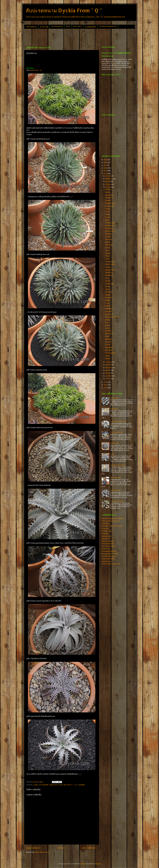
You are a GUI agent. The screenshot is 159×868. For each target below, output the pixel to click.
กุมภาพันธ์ (109, 376)
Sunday (108, 209)
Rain (107, 322)
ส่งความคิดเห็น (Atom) (42, 852)
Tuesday (108, 237)
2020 (106, 162)
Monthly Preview (110, 203)
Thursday (108, 342)
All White (108, 189)
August (107, 356)
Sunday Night (109, 206)
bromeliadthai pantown (109, 551)
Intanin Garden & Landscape (111, 521)
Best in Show (77, 26)
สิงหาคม (108, 187)
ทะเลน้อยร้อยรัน (90, 27)
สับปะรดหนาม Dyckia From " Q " (64, 10)
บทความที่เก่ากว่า (89, 848)
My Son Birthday (116, 478)
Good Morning (110, 225)
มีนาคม (108, 373)
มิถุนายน (108, 365)
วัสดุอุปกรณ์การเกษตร (56, 785)
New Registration (57, 26)
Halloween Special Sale (118, 465)
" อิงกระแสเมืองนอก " (117, 432)
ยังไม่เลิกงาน (109, 334)
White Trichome (110, 264)
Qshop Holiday (110, 231)
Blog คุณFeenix (107, 536)
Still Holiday (109, 292)
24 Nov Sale (114, 398)
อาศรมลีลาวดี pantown (109, 556)
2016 (106, 174)
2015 (106, 382)
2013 (106, 388)
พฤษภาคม (109, 368)
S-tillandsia (105, 534)
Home (107, 250)
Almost (107, 289)
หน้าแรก (61, 848)
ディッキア (74, 785)
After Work (109, 239)
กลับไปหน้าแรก (31, 27)
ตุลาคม (108, 181)
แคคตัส (36, 785)
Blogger (98, 864)
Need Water (109, 245)
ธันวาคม (108, 176)
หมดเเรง (108, 328)
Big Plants (108, 339)
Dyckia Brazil (106, 523)
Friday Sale (114, 409)
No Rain (108, 345)
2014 (106, 385)
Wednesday (109, 309)
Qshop (68, 26)
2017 (106, 171)
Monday (108, 242)
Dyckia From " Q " (36, 70)
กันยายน (108, 184)
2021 (106, 160)
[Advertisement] (63, 37)
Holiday (108, 192)
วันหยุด (107, 214)
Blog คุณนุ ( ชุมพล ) (108, 541)
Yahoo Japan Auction (112, 317)
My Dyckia (108, 234)
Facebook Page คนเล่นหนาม (111, 564)
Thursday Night (110, 223)
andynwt (83, 864)
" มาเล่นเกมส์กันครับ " (117, 501)
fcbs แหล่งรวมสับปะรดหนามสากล (112, 526)
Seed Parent (109, 314)
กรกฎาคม (109, 362)
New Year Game (115, 490)
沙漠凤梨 (82, 785)
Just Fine (108, 201)
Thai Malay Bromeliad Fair (108, 26)
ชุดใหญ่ (108, 300)
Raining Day (109, 228)
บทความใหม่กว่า (33, 848)
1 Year (107, 303)
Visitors (108, 217)
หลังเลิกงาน (109, 273)
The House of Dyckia (108, 546)
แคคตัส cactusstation (108, 559)
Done (107, 278)
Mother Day (109, 298)
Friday (107, 220)
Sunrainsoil (105, 529)
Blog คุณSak (106, 539)
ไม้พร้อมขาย (109, 198)
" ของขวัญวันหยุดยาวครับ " (119, 421)
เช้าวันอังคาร (109, 275)
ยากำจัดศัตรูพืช (44, 785)
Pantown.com (106, 549)
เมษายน (108, 370)
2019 (106, 165)
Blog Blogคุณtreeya (108, 544)
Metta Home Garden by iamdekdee (113, 518)
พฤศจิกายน (109, 179)
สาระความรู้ (44, 27)
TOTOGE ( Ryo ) (107, 531)
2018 (106, 168)
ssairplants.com (107, 561)
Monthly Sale (109, 195)
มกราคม (108, 379)
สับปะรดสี (67, 785)
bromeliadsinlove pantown (110, 554)
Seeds (107, 212)
